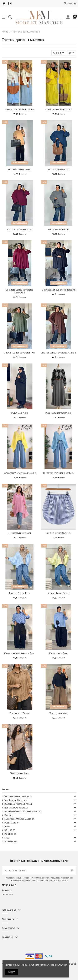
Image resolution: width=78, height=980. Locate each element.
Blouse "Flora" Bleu (20, 593)
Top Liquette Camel (19, 713)
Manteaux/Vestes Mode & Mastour (23, 811)
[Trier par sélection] (59, 53)
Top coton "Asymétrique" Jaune (19, 473)
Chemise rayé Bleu (58, 653)
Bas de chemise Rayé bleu (58, 533)
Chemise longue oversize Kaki (20, 353)
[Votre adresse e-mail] (35, 871)
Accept (11, 972)
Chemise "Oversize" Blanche (19, 109)
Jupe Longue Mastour (16, 800)
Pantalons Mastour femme (18, 804)
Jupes (7, 826)
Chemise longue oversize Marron (58, 353)
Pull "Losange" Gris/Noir (58, 413)
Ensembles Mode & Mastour (19, 819)
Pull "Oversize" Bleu (58, 169)
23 (71, 53)
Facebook (7, 890)
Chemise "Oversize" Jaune (59, 109)
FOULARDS (10, 830)
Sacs (7, 838)
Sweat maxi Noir (19, 413)
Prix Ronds (10, 834)
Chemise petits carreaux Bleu (19, 653)
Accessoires (11, 841)
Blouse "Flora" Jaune (58, 593)
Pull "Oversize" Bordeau (19, 229)
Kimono (8, 815)
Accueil (6, 790)
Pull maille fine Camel (19, 169)
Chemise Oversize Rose (19, 533)
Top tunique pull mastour (18, 796)
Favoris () (70, 4)
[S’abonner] (72, 871)
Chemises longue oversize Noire (58, 290)
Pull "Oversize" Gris (59, 229)
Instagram (7, 894)
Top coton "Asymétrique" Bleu (59, 473)
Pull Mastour (12, 823)
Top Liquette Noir (59, 713)
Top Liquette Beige (20, 773)
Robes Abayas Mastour (16, 808)
